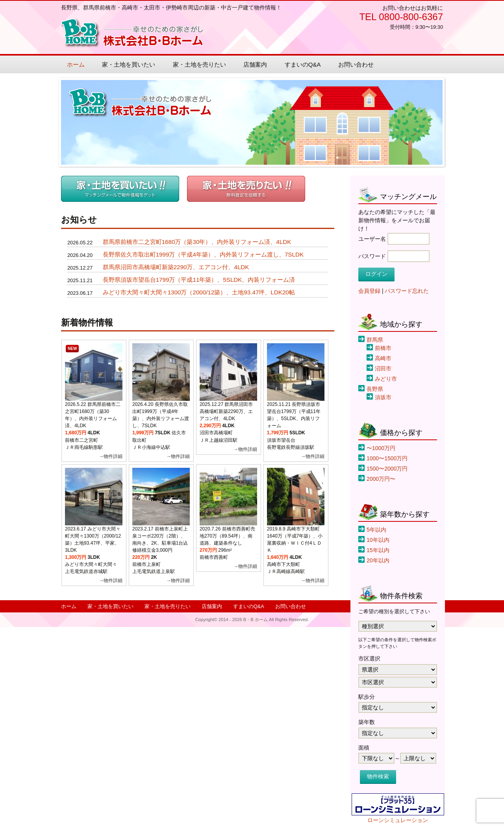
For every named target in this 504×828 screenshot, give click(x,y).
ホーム (76, 64)
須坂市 (383, 397)
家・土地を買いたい (129, 64)
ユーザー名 (372, 239)
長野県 (375, 389)
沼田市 (383, 368)
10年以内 (378, 540)
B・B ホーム (132, 33)
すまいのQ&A (303, 64)
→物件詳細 (111, 456)
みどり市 (386, 379)
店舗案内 (255, 64)
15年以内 (378, 550)
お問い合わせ (356, 64)
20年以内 (378, 560)
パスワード (372, 256)
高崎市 (383, 358)
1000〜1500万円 (387, 458)
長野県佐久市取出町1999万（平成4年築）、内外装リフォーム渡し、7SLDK (203, 254)
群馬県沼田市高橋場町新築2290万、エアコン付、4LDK (176, 267)
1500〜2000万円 (387, 469)
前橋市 (383, 348)
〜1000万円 (381, 448)
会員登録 (369, 291)
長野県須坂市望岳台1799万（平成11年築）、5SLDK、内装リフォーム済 (199, 280)
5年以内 (376, 530)
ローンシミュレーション (398, 820)
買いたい (120, 189)
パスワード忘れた (407, 291)
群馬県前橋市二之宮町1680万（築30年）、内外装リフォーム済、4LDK (197, 242)
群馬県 (375, 340)
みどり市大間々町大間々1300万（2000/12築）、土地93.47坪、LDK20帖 (199, 292)
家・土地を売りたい (199, 64)
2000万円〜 (381, 479)
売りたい (246, 189)
